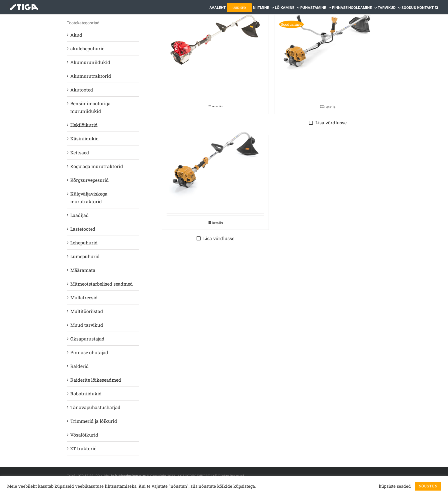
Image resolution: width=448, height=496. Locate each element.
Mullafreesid (84, 297)
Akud (76, 35)
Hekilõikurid (84, 125)
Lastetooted (83, 229)
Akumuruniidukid (90, 62)
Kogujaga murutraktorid (97, 166)
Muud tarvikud (87, 325)
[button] (437, 7)
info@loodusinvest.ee (128, 476)
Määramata (83, 270)
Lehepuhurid (84, 243)
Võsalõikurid (84, 435)
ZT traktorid (84, 448)
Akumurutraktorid (91, 76)
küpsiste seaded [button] (395, 486)
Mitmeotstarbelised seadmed (102, 284)
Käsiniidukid (85, 139)
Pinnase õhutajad (89, 352)
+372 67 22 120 (88, 476)
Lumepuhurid (85, 256)
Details (330, 107)
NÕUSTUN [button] (428, 486)
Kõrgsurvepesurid (90, 180)
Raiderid (80, 366)
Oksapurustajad (87, 339)
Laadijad (80, 215)
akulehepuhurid (88, 48)
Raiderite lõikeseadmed (96, 380)
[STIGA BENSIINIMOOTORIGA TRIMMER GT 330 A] (215, 160)
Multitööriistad (87, 311)
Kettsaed (80, 153)
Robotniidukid (86, 394)
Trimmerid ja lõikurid (94, 421)
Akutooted (82, 90)
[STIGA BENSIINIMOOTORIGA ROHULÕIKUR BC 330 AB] (328, 40)
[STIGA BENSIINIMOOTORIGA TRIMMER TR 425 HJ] (215, 40)
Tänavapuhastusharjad (95, 407)
